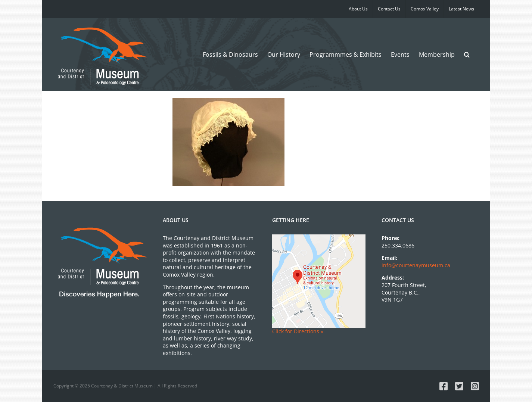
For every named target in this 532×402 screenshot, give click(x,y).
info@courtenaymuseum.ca (416, 265)
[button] (467, 54)
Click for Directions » (298, 331)
